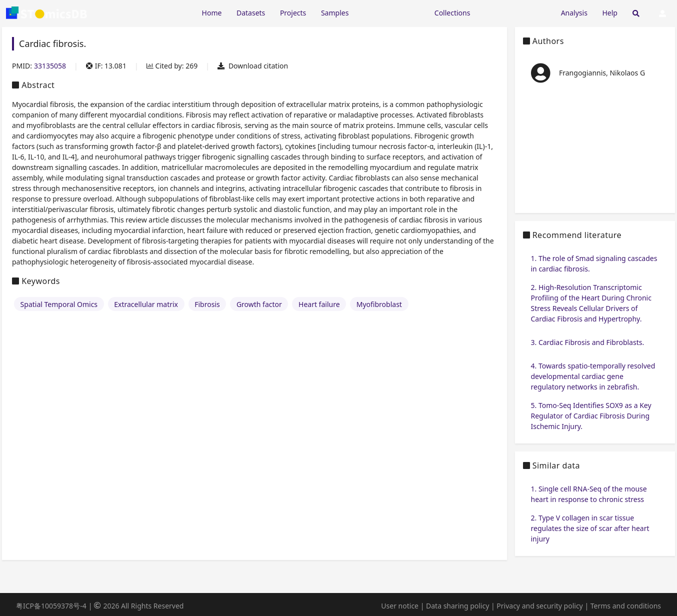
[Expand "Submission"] (515, 12)
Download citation (253, 66)
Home (212, 13)
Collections (452, 13)
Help (610, 13)
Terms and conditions (626, 606)
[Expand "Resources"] (391, 12)
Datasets (251, 13)
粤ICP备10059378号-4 (51, 606)
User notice (400, 606)
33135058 (50, 66)
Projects (293, 13)
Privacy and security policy (539, 606)
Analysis (574, 13)
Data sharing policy (457, 606)
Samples (335, 13)
